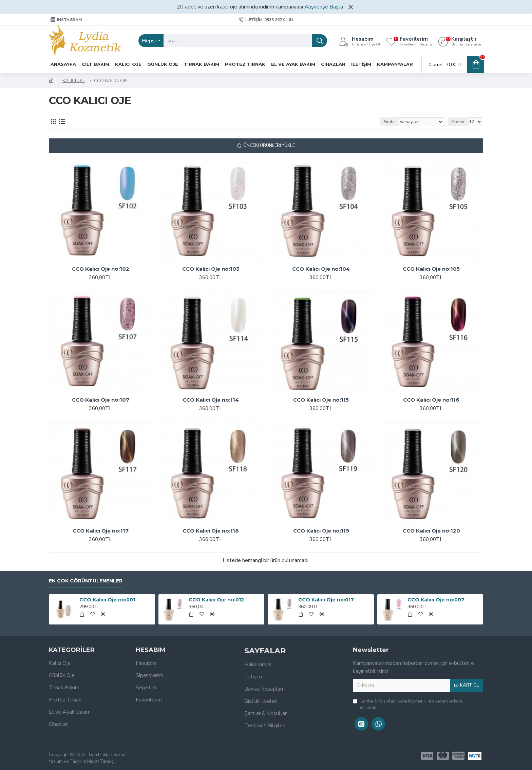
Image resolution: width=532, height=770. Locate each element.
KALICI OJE (74, 81)
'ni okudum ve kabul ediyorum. (409, 704)
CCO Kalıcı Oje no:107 (101, 400)
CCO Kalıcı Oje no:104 (321, 269)
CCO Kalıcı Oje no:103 (211, 269)
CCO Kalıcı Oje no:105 (431, 269)
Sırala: (390, 122)
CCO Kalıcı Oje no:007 (436, 600)
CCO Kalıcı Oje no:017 (326, 600)
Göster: (458, 122)
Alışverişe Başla (324, 7)
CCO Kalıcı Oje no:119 (321, 531)
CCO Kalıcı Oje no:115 (321, 400)
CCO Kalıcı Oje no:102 (101, 269)
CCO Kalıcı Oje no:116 (431, 400)
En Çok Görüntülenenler (86, 581)
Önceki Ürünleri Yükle (269, 146)
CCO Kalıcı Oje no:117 (101, 531)
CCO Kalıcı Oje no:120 (431, 531)
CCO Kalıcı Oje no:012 (216, 600)
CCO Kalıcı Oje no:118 (211, 531)
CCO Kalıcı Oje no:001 (107, 600)
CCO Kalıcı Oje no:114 (211, 400)
